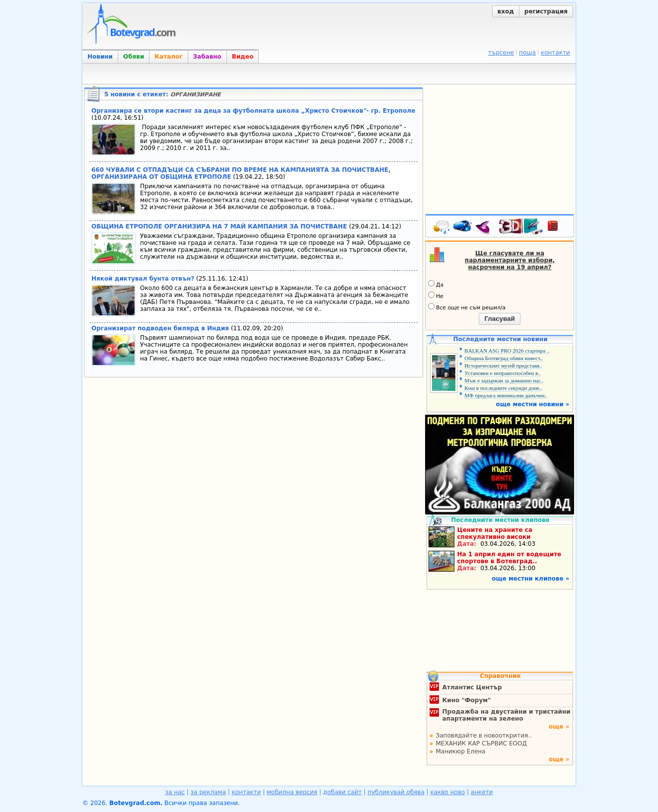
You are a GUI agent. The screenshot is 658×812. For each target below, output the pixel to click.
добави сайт (343, 792)
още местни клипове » (530, 579)
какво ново (447, 792)
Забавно (207, 57)
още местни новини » (533, 404)
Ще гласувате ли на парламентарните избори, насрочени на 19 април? (510, 260)
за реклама (208, 792)
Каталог (168, 57)
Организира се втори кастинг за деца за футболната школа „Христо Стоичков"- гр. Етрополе (253, 111)
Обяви (134, 57)
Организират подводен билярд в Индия (160, 328)
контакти (555, 53)
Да (436, 284)
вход (506, 11)
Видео (243, 57)
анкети (482, 792)
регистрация (546, 11)
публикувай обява (396, 792)
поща (527, 53)
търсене (501, 53)
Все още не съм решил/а (467, 307)
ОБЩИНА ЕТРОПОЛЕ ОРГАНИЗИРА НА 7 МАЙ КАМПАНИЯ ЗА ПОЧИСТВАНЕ (220, 226)
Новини (100, 57)
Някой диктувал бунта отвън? (143, 279)
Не (436, 295)
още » (559, 727)
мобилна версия (292, 792)
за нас (175, 792)
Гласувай (499, 319)
